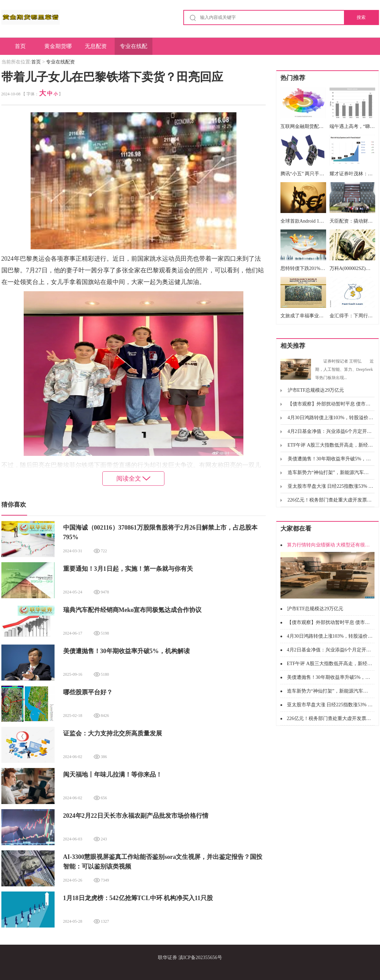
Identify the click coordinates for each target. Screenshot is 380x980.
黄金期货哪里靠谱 (58, 49)
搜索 (361, 17)
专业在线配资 (134, 49)
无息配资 (96, 46)
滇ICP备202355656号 (200, 958)
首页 (20, 46)
